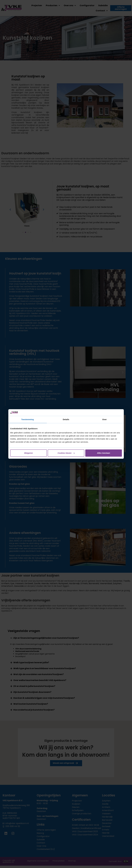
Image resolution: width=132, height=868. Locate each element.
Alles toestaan (104, 453)
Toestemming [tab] (28, 420)
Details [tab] (66, 420)
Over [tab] (104, 420)
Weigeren (28, 453)
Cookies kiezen (66, 453)
